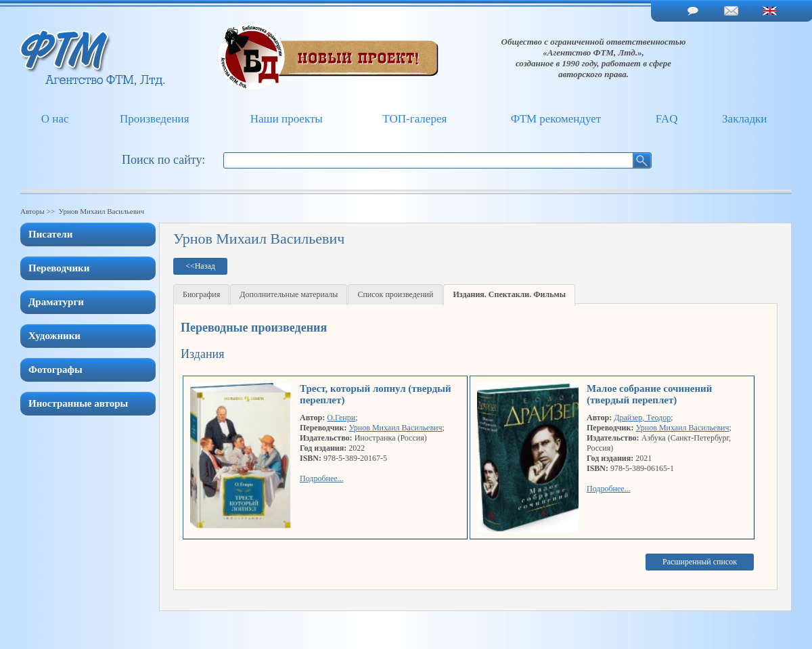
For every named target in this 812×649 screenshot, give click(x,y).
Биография (201, 294)
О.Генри (341, 418)
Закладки (744, 119)
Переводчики (59, 268)
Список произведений (395, 294)
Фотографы (55, 370)
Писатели (50, 234)
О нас (55, 119)
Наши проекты (287, 119)
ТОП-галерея (414, 119)
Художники (54, 336)
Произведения (155, 119)
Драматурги (56, 302)
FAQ (667, 119)
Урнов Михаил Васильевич (395, 428)
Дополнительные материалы (289, 294)
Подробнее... (322, 478)
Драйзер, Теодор (642, 418)
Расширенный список (700, 562)
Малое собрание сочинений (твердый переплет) (649, 394)
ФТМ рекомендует (556, 119)
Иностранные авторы (78, 403)
